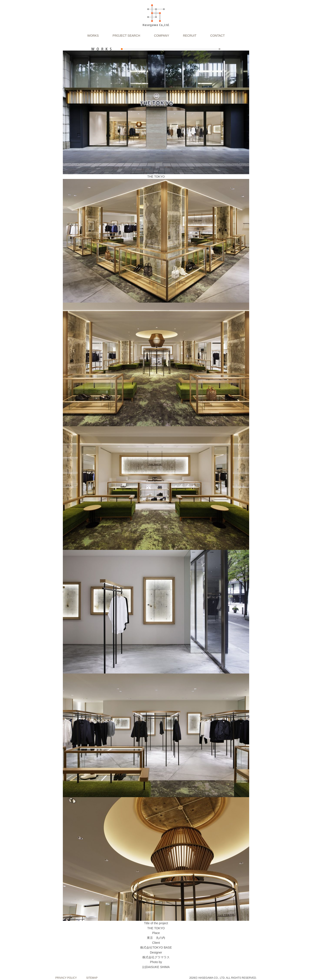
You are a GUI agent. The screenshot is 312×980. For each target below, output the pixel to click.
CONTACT (218, 36)
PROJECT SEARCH (126, 36)
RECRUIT (190, 36)
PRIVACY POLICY (66, 978)
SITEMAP (92, 978)
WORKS (93, 36)
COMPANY (162, 36)
